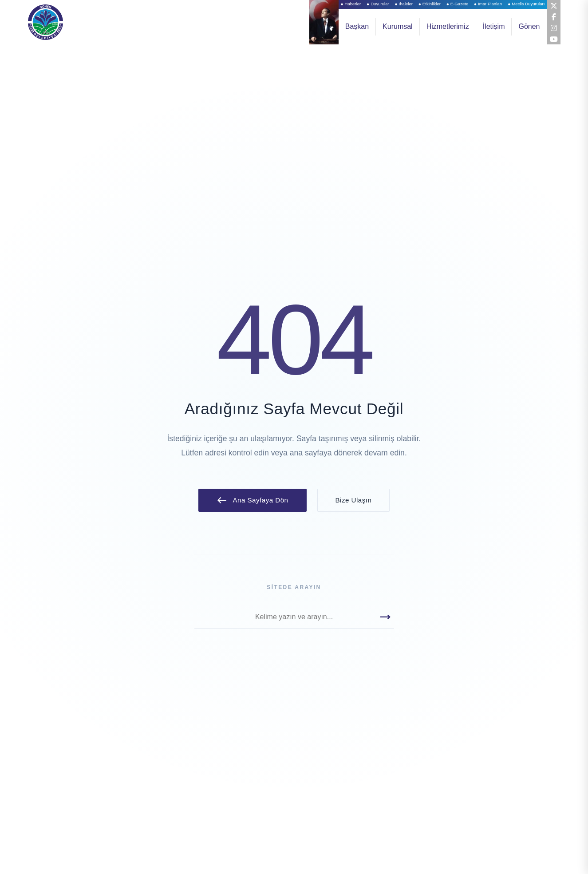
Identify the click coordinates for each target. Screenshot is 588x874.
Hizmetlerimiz (448, 26)
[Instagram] (553, 28)
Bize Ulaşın (354, 500)
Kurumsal (398, 26)
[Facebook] (553, 16)
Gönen (529, 26)
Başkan (357, 26)
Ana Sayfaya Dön (253, 500)
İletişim (494, 26)
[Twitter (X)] (553, 5)
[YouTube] (553, 39)
